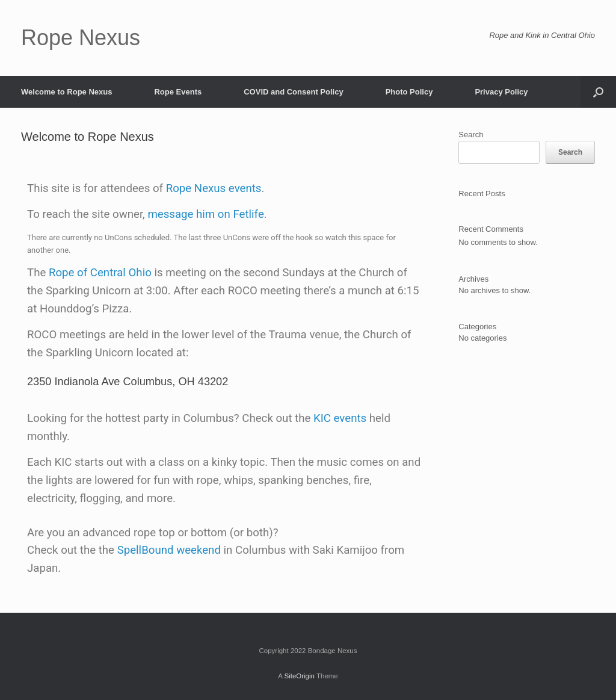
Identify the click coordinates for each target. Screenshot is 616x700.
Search (471, 135)
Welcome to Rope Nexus (66, 92)
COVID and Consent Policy (293, 92)
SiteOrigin (299, 676)
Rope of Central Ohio (100, 273)
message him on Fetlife (205, 214)
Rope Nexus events (214, 188)
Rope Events (178, 92)
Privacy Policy (501, 92)
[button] (598, 92)
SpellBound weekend (169, 550)
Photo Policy (409, 92)
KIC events (340, 418)
